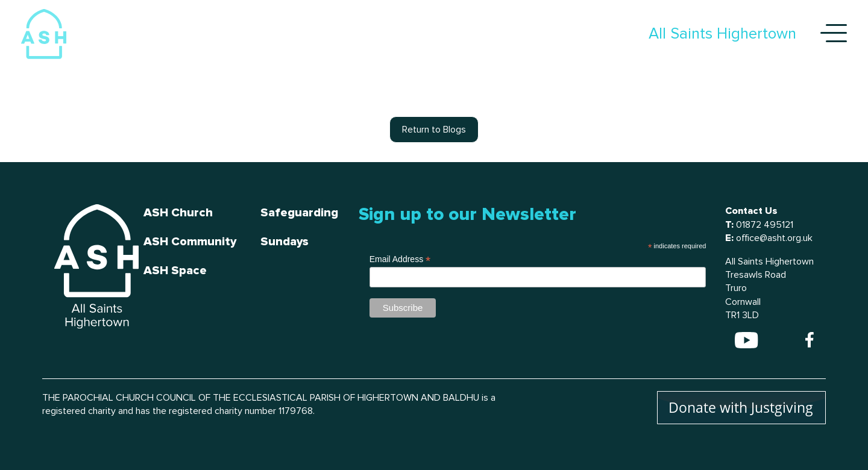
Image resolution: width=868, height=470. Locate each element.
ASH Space (175, 271)
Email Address (400, 259)
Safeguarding (299, 213)
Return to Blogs (434, 130)
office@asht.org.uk (774, 238)
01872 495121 (765, 225)
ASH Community (190, 242)
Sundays (285, 242)
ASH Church (178, 213)
